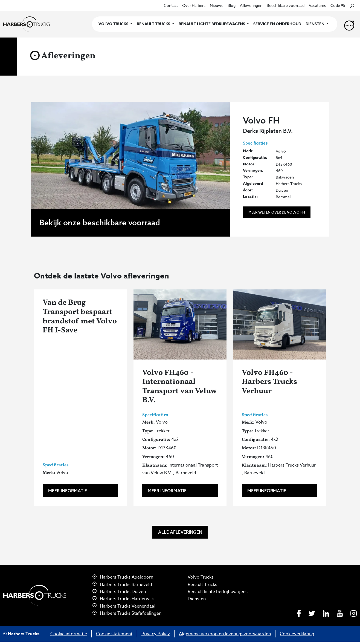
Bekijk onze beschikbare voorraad (100, 222)
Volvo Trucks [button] (114, 24)
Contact (171, 5)
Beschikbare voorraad (286, 5)
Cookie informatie (69, 634)
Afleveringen (251, 5)
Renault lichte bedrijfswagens (218, 592)
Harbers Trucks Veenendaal (124, 606)
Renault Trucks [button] (154, 24)
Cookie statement (114, 634)
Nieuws (217, 5)
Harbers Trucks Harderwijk (123, 599)
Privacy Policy (156, 634)
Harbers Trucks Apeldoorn (123, 577)
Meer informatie (68, 491)
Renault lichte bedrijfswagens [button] (212, 24)
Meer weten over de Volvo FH (277, 212)
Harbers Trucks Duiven (119, 592)
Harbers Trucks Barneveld (122, 585)
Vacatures (317, 5)
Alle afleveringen (180, 532)
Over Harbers (194, 5)
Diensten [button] (315, 24)
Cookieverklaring (297, 634)
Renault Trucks (202, 585)
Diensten (197, 599)
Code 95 (338, 5)
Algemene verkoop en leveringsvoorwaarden (225, 634)
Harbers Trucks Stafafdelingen (127, 613)
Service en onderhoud (277, 24)
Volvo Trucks (201, 577)
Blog (232, 5)
